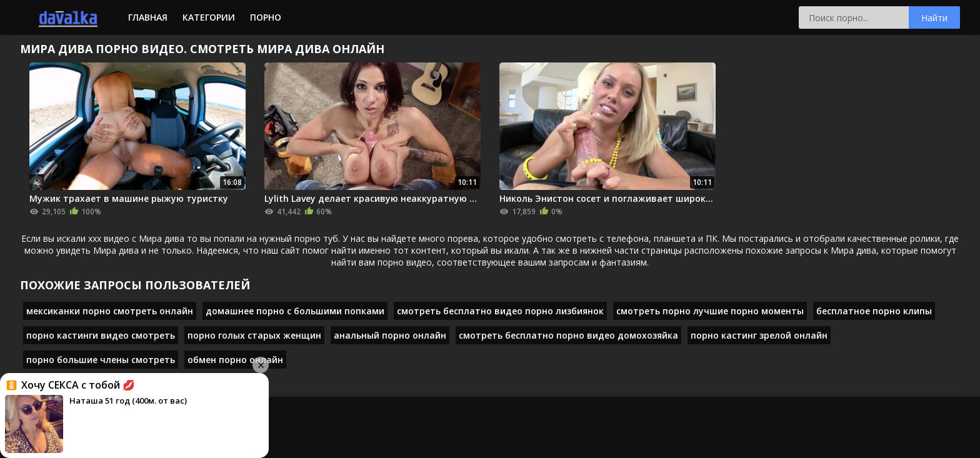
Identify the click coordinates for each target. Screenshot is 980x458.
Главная (148, 17)
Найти (934, 18)
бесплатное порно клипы (874, 311)
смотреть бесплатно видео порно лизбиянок (500, 311)
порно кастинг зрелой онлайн (759, 335)
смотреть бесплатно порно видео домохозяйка (568, 335)
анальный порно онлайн (390, 335)
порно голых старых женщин (254, 335)
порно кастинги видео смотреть (101, 335)
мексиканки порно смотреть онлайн (110, 311)
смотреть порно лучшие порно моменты (710, 311)
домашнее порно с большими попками (295, 311)
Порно (266, 17)
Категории (209, 17)
